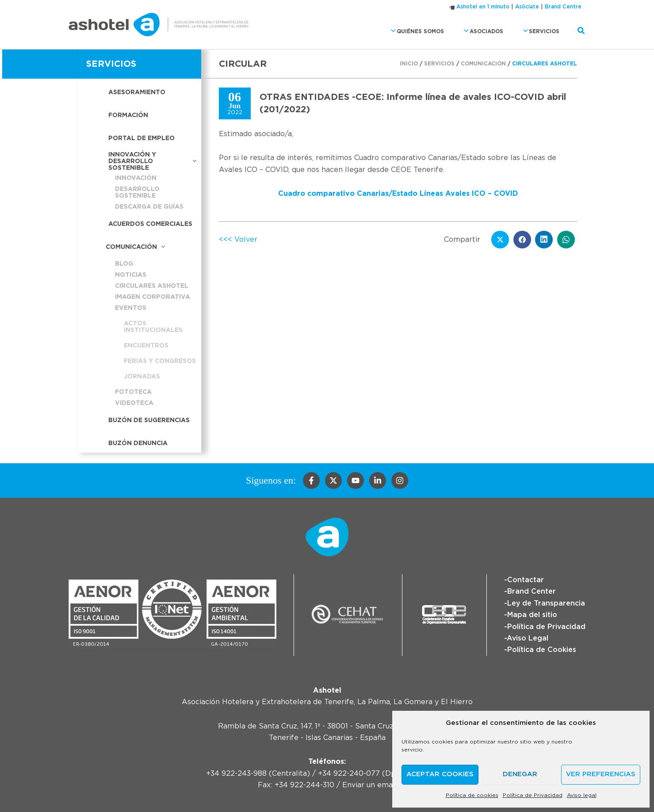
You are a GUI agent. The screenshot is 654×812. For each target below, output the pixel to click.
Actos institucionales (153, 327)
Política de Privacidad (533, 795)
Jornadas (142, 377)
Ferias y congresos (160, 361)
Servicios (541, 31)
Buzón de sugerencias (149, 420)
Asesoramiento (137, 92)
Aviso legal (582, 795)
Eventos (131, 308)
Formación (128, 115)
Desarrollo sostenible (137, 193)
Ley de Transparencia (546, 603)
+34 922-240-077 (349, 774)
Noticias (131, 275)
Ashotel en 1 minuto (483, 7)
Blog (124, 264)
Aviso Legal (528, 638)
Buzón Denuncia (138, 443)
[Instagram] (400, 480)
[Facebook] (311, 480)
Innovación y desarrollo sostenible (153, 161)
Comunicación (135, 247)
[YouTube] (356, 480)
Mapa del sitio (532, 615)
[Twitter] (333, 480)
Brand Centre (563, 7)
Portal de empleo (142, 138)
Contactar (526, 580)
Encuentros (146, 346)
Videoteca (134, 403)
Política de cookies (472, 795)
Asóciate (527, 7)
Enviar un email (369, 785)
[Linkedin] (378, 480)
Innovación (136, 178)
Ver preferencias (601, 774)
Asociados (488, 31)
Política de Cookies (542, 650)
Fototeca (133, 392)
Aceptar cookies (440, 774)
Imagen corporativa (153, 297)
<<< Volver (238, 240)
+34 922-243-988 (236, 774)
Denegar (520, 774)
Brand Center (532, 591)
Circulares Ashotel (152, 286)
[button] (403, 31)
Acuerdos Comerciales (150, 224)
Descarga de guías (149, 207)
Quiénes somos (427, 31)
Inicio (409, 64)
